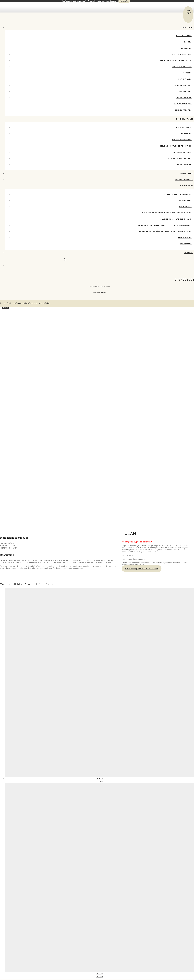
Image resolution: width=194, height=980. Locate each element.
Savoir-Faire (187, 186)
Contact (188, 253)
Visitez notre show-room (178, 194)
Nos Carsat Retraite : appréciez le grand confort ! (165, 225)
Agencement (185, 207)
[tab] (99, 366)
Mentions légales (163, 895)
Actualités (186, 244)
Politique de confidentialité (184, 895)
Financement (186, 173)
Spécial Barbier (184, 98)
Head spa (187, 42)
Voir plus (99, 616)
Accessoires (185, 91)
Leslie (99, 613)
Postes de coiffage (182, 54)
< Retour (5, 308)
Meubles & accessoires (180, 158)
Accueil (3, 303)
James (100, 808)
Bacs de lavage (184, 36)
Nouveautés (185, 200)
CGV (172, 895)
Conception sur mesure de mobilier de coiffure (167, 213)
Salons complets (183, 104)
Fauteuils (186, 48)
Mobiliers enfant (183, 85)
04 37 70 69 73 (23, 868)
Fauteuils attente (182, 67)
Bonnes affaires (183, 110)
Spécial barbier (184, 165)
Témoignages (185, 238)
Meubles (187, 73)
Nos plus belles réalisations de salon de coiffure (165, 231)
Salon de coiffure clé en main (176, 219)
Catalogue (187, 27)
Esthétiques (185, 79)
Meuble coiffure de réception (176, 61)
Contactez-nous (141, 895)
